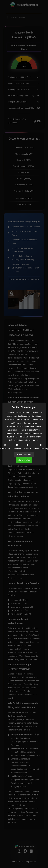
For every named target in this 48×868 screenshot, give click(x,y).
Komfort (27, 447)
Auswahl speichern (24, 454)
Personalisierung (41, 447)
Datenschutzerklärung (29, 440)
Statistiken (17, 447)
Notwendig (5, 447)
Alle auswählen (24, 460)
